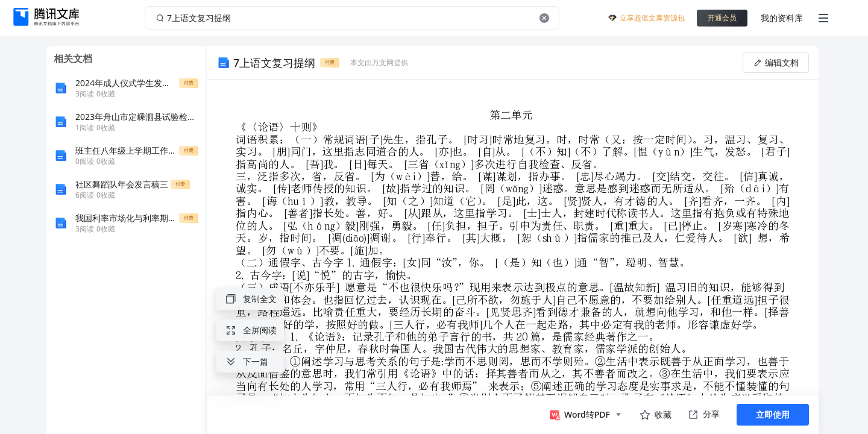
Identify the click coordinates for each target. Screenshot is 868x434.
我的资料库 (782, 18)
